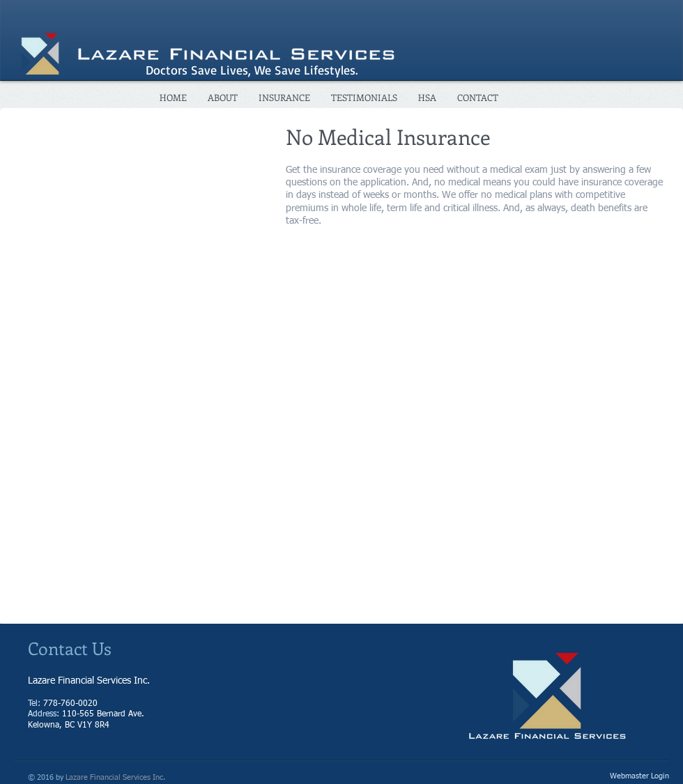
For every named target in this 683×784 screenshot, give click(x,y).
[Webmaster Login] (639, 777)
